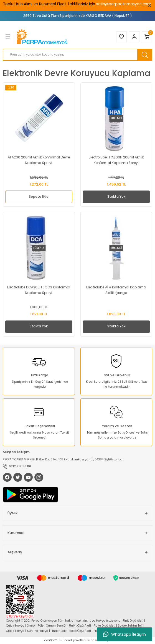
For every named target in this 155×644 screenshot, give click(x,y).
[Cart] (147, 37)
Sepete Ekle (39, 197)
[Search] (77, 55)
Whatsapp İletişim (124, 634)
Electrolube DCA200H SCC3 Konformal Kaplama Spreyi (39, 290)
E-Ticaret (66, 640)
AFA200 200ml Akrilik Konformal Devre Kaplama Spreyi (39, 160)
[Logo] (43, 37)
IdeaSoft (50, 640)
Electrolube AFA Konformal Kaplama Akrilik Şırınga (116, 290)
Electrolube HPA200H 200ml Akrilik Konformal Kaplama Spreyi (116, 160)
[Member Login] (134, 37)
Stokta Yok (116, 197)
